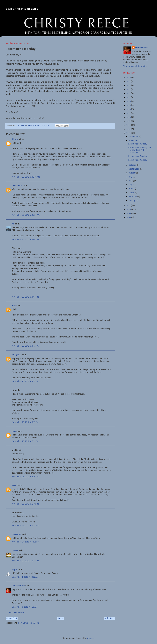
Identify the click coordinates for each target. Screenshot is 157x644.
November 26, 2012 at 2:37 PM (25, 422)
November (134, 141)
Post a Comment (16, 613)
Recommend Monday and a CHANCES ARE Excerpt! (139, 150)
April (131, 189)
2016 (129, 117)
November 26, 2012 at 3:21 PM (25, 441)
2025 (129, 82)
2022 (129, 93)
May (131, 185)
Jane (14, 431)
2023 (129, 90)
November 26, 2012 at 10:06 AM (26, 177)
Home (61, 618)
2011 (129, 206)
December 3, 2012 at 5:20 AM (25, 607)
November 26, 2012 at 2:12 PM (25, 381)
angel (15, 570)
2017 (129, 113)
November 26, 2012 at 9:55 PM (25, 526)
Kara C (15, 485)
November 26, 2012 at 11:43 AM (26, 240)
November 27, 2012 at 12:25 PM (26, 542)
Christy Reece (18, 586)
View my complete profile (135, 66)
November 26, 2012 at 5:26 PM (25, 477)
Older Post (109, 618)
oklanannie (17, 186)
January (132, 201)
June (131, 181)
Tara (14, 306)
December (134, 137)
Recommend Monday (138, 144)
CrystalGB (17, 534)
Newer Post (12, 618)
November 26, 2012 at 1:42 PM (25, 346)
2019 (129, 105)
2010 (129, 210)
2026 (129, 78)
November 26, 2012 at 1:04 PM (25, 297)
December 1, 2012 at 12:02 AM (25, 577)
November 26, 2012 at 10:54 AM (26, 215)
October (133, 165)
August (132, 173)
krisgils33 (17, 355)
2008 (129, 218)
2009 (129, 213)
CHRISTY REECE (77, 24)
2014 (129, 125)
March (132, 193)
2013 (129, 129)
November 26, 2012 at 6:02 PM (25, 504)
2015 (129, 121)
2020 (129, 101)
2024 (129, 85)
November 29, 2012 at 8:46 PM (25, 561)
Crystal (15, 551)
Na (13, 224)
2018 (129, 109)
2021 (129, 97)
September (134, 169)
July (131, 177)
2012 (129, 133)
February (133, 197)
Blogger (91, 638)
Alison (15, 139)
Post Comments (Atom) (28, 623)
